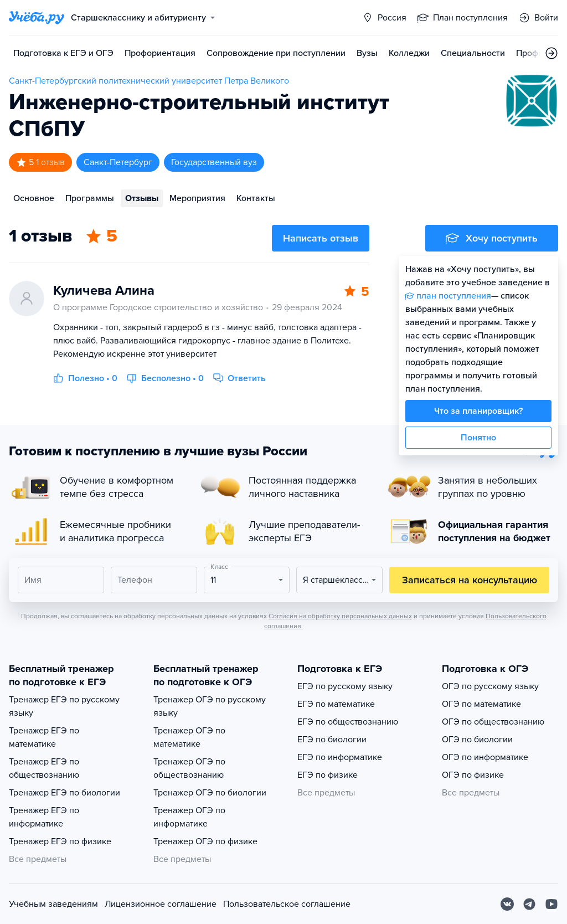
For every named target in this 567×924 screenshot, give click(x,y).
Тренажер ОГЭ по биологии (210, 793)
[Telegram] (529, 904)
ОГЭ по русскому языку (490, 686)
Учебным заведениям (53, 904)
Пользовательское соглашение (287, 904)
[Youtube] (551, 904)
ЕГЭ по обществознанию (348, 722)
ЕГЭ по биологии (332, 740)
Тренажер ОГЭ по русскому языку (210, 706)
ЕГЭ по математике (336, 704)
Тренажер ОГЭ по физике (205, 841)
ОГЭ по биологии (477, 740)
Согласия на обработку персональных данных (340, 616)
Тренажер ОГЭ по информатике (189, 817)
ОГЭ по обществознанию (493, 722)
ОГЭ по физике (473, 775)
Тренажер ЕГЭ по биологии (65, 793)
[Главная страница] (37, 18)
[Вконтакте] (507, 904)
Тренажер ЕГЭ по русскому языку (64, 706)
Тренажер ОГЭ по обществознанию (189, 768)
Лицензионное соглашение (161, 904)
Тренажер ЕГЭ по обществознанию (44, 768)
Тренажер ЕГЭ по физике (60, 841)
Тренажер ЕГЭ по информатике (44, 817)
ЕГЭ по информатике (340, 757)
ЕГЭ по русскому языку (345, 686)
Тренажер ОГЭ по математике (189, 737)
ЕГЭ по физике (328, 775)
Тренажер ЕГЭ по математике (44, 737)
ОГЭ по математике (481, 704)
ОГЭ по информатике (485, 757)
